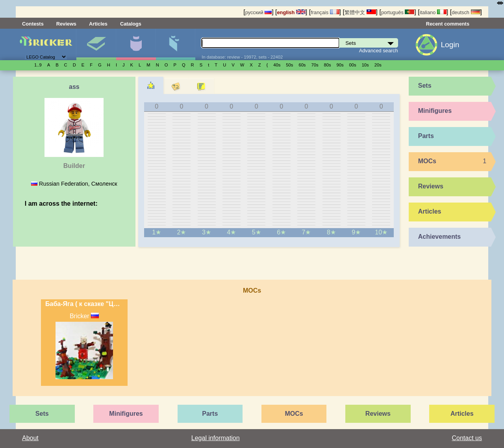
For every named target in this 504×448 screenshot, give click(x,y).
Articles (98, 24)
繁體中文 (360, 12)
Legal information (216, 438)
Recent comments (448, 24)
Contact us (467, 438)
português (398, 12)
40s (277, 65)
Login (450, 45)
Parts (176, 44)
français (325, 12)
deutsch (466, 12)
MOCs (427, 161)
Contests (33, 24)
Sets (96, 44)
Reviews (66, 24)
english (291, 12)
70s (315, 65)
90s (340, 65)
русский (258, 12)
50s (289, 65)
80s (328, 65)
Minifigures (136, 44)
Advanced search (379, 51)
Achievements (440, 237)
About (30, 438)
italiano (433, 12)
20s (378, 65)
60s (302, 65)
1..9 (38, 65)
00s (353, 65)
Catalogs (131, 24)
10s (365, 65)
